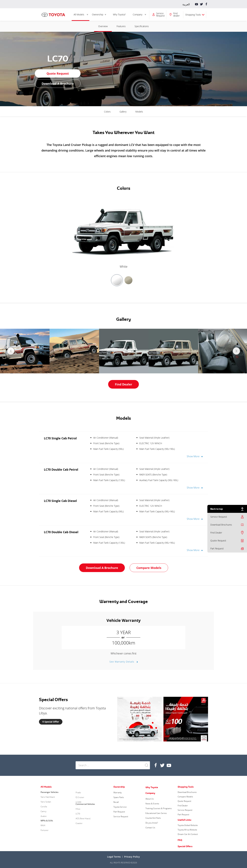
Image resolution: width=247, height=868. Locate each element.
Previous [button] (11, 351)
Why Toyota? (119, 14)
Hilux (78, 809)
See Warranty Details (122, 662)
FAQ (180, 840)
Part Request (217, 548)
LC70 (78, 814)
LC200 (78, 802)
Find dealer (176, 14)
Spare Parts (119, 797)
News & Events (152, 804)
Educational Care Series (156, 813)
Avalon (44, 816)
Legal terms (114, 857)
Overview (103, 26)
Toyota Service (120, 807)
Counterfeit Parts (153, 818)
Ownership (98, 14)
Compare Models (149, 568)
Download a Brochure (58, 84)
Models (139, 112)
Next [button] (236, 351)
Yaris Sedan (46, 802)
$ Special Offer (51, 722)
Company (138, 14)
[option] (123, 233)
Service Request (160, 14)
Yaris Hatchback (48, 797)
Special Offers (185, 846)
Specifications (142, 26)
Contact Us (150, 828)
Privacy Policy (132, 857)
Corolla (44, 807)
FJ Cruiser (80, 797)
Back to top (217, 509)
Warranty (118, 792)
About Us (150, 799)
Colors (107, 112)
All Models (79, 14)
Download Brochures (221, 525)
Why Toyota (152, 787)
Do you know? (152, 823)
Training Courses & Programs (159, 808)
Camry (44, 811)
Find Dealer (216, 533)
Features (121, 26)
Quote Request (218, 541)
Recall (116, 802)
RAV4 (43, 825)
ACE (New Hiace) (83, 818)
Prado (78, 792)
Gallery (123, 112)
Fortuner (45, 830)
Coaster (79, 823)
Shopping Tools (193, 15)
